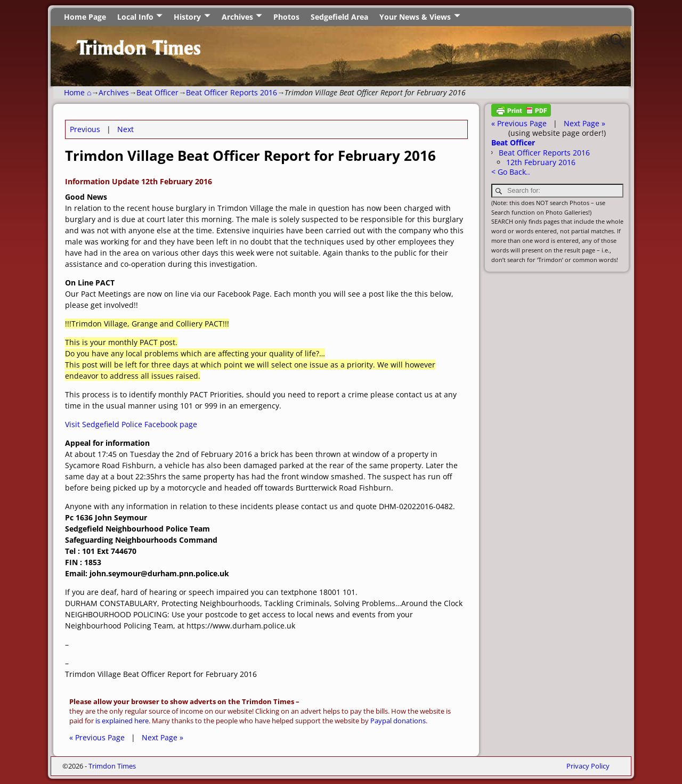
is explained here (122, 721)
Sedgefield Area (339, 17)
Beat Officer (157, 92)
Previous (85, 129)
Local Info (135, 17)
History (187, 17)
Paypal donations (398, 721)
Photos (286, 17)
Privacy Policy (588, 766)
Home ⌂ (78, 92)
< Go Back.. (511, 172)
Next (125, 129)
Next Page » (163, 737)
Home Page (85, 17)
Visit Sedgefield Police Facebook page (131, 424)
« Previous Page (97, 737)
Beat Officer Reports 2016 (232, 92)
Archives (237, 17)
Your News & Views (415, 17)
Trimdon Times (112, 766)
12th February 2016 (541, 162)
